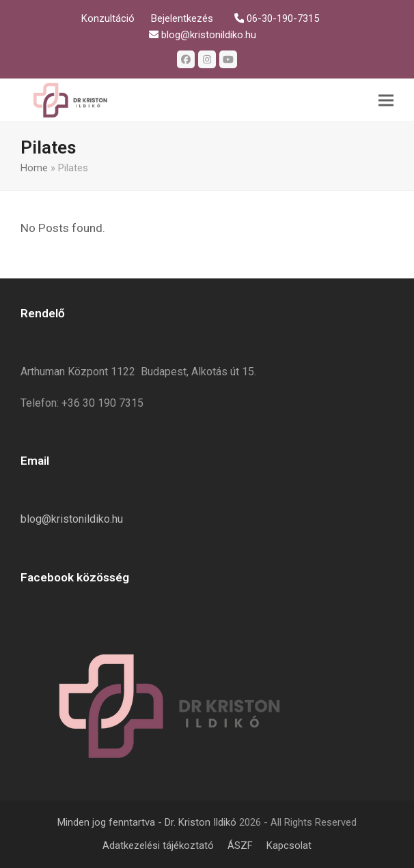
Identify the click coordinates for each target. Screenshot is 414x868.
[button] (386, 100)
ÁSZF (240, 845)
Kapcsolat (289, 845)
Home (34, 168)
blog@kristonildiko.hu (72, 519)
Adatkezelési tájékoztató (158, 845)
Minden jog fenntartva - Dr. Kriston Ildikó (147, 822)
